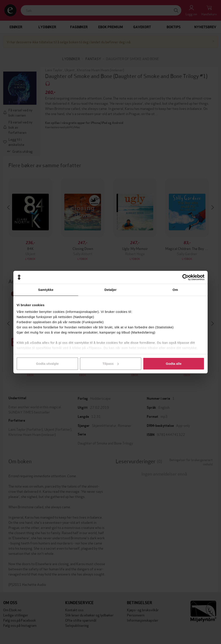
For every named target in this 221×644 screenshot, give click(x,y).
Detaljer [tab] (110, 290)
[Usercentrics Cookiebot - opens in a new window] (185, 277)
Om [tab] (175, 290)
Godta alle (174, 364)
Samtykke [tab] (46, 290)
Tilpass (111, 364)
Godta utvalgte (47, 364)
